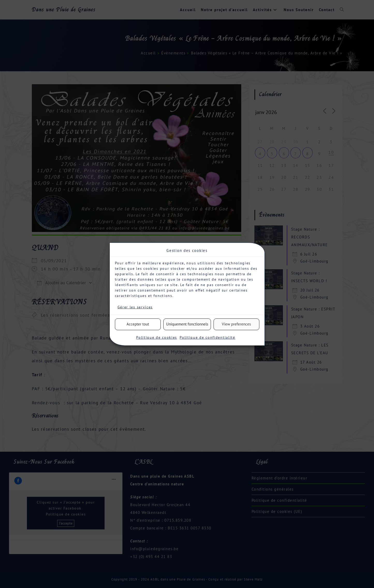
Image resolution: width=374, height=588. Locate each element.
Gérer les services (135, 307)
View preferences (236, 324)
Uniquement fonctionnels (187, 324)
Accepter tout (138, 324)
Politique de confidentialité (207, 337)
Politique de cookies (157, 337)
